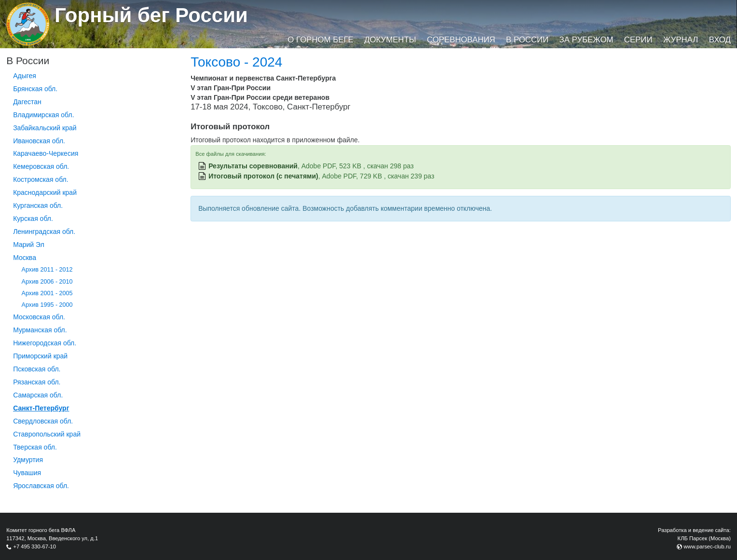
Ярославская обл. (41, 486)
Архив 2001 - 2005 (47, 293)
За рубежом (587, 40)
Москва (25, 258)
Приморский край (40, 356)
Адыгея (25, 76)
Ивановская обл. (39, 141)
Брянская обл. (35, 89)
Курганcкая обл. (38, 205)
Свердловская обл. (43, 421)
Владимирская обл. (43, 115)
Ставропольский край (47, 434)
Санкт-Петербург (41, 408)
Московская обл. (39, 317)
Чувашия (27, 473)
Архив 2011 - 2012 (47, 270)
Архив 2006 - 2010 (47, 282)
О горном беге (320, 40)
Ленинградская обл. (44, 232)
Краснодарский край (45, 192)
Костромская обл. (41, 179)
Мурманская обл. (40, 330)
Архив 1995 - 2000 (47, 305)
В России (527, 40)
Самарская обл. (38, 395)
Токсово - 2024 (236, 62)
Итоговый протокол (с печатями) (263, 176)
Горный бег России (151, 15)
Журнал (681, 40)
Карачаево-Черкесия (46, 153)
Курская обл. (33, 219)
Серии (638, 40)
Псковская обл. (37, 369)
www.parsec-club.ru (707, 546)
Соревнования (461, 40)
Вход (720, 40)
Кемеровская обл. (41, 166)
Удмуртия (28, 460)
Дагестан (27, 102)
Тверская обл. (35, 447)
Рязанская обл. (37, 382)
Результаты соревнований (253, 166)
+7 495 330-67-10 (34, 546)
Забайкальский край (45, 128)
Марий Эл (29, 245)
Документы (390, 40)
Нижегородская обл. (45, 343)
